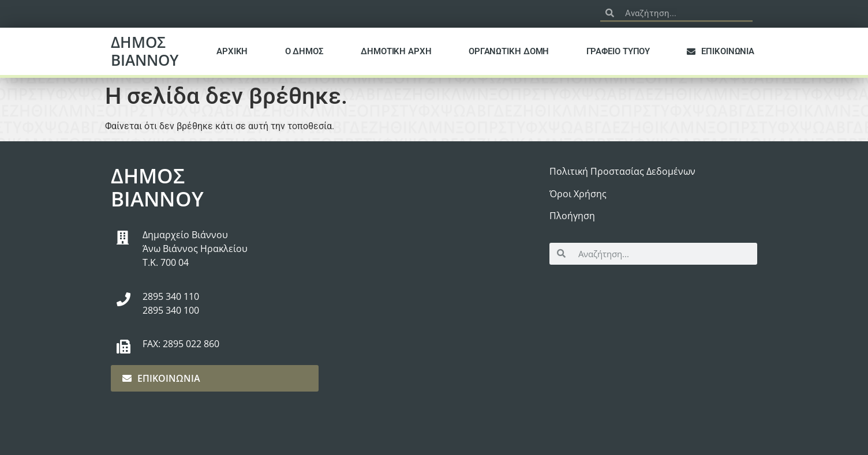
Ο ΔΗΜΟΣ (304, 51)
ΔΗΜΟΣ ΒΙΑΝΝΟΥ (145, 51)
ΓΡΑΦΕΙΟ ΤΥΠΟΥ (618, 51)
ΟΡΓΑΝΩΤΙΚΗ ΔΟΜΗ (509, 51)
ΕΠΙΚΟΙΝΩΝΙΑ (721, 51)
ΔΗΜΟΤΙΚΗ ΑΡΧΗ (396, 51)
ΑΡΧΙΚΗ (232, 51)
